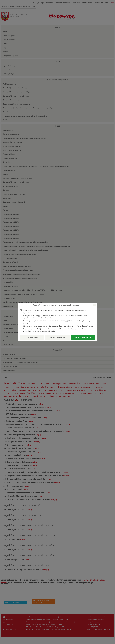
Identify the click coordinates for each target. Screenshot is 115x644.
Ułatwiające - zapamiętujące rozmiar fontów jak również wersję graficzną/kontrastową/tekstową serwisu (55, 322)
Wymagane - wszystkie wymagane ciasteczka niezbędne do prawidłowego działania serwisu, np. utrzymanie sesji (53, 312)
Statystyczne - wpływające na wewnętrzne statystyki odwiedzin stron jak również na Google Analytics (57, 326)
